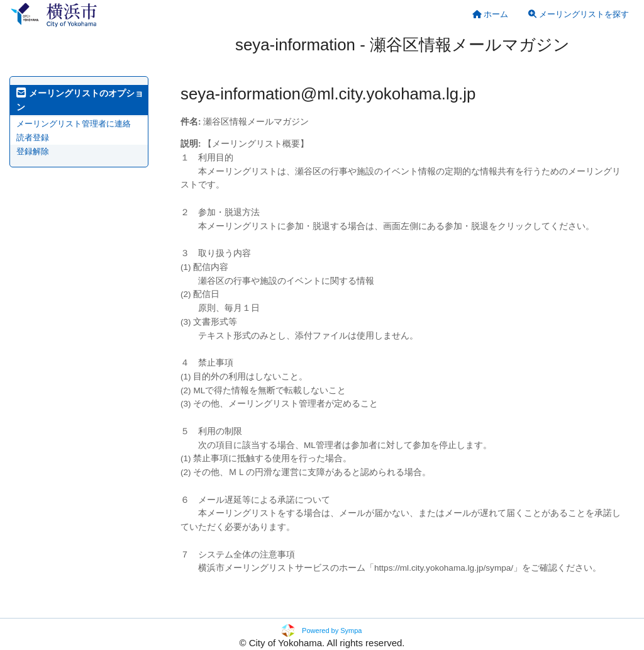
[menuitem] (491, 14)
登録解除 (33, 151)
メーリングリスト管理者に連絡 (74, 124)
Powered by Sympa (332, 630)
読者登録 (33, 137)
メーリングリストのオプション (80, 100)
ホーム (491, 14)
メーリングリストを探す (579, 14)
